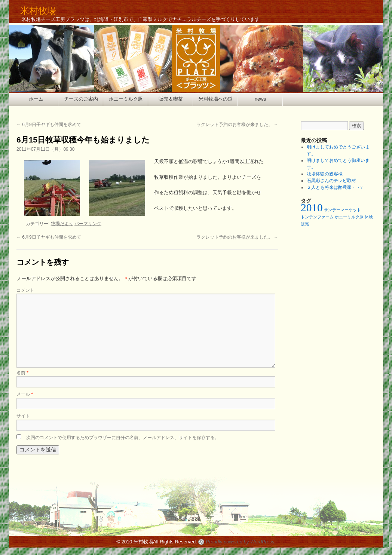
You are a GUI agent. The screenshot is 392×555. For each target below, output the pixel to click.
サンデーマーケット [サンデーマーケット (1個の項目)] (342, 210)
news (260, 99)
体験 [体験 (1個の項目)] (369, 217)
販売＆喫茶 (171, 99)
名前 (22, 373)
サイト (23, 416)
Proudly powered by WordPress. (241, 542)
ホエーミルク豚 (126, 99)
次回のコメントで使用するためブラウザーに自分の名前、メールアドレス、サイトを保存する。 (123, 438)
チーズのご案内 (81, 99)
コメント (25, 290)
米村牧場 (38, 11)
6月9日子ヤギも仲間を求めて (49, 125)
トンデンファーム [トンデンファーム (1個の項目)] (317, 217)
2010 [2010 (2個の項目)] (312, 208)
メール (25, 394)
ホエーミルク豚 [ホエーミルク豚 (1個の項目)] (349, 217)
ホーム (36, 99)
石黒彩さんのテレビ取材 (331, 181)
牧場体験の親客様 (325, 174)
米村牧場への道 (216, 99)
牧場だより (62, 224)
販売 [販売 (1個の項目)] (305, 224)
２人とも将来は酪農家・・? (335, 187)
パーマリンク (88, 224)
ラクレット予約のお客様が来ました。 (237, 125)
